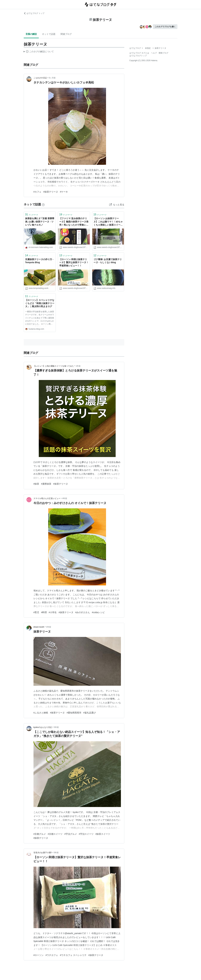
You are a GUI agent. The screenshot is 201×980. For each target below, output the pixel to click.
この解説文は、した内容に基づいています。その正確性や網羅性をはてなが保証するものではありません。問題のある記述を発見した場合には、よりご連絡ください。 (39, 52)
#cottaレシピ (98, 612)
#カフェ (37, 192)
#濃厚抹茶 (46, 484)
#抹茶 (36, 484)
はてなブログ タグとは (139, 53)
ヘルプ (154, 53)
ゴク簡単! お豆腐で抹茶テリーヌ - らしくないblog (108, 261)
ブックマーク (32, 214)
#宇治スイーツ (86, 834)
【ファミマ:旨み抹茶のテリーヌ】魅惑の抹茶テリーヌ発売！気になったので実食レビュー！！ (74, 222)
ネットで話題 (49, 34)
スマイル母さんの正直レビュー (47, 498)
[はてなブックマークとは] (43, 204)
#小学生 (53, 612)
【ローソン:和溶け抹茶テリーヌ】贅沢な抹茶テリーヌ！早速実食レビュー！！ (74, 262)
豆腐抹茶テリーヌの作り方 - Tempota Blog (39, 261)
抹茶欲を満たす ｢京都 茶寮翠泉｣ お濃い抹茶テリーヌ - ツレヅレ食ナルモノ (40, 222)
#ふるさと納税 (41, 713)
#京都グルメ (40, 834)
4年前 (65, 498)
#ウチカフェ (52, 955)
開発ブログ (164, 53)
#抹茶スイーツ (103, 834)
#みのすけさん (83, 612)
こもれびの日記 (40, 78)
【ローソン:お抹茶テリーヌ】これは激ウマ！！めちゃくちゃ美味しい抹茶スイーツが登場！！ (108, 222)
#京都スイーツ (55, 834)
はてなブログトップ (138, 56)
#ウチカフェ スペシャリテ (73, 955)
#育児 (36, 612)
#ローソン (39, 955)
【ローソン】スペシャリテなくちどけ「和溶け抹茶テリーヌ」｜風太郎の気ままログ (40, 303)
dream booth (39, 627)
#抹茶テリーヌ (51, 192)
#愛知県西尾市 (74, 713)
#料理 (44, 612)
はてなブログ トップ (34, 13)
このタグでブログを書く (165, 27)
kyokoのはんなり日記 (43, 727)
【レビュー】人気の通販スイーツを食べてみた (54, 366)
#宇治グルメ (71, 834)
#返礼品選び (90, 713)
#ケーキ (64, 192)
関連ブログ (66, 34)
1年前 (78, 366)
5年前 (56, 727)
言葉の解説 (31, 34)
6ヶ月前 (52, 78)
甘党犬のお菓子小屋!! (43, 853)
